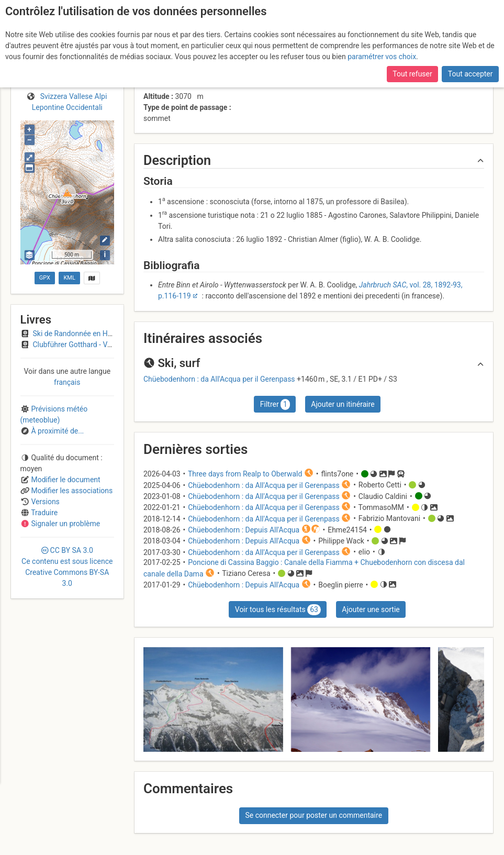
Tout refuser (412, 74)
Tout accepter (471, 74)
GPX (45, 278)
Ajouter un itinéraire (343, 404)
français (67, 382)
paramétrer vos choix (382, 57)
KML (69, 278)
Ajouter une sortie (371, 609)
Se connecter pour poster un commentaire (313, 815)
